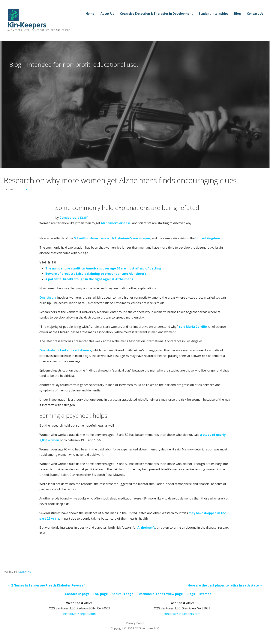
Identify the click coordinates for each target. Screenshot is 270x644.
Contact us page (77, 594)
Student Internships (213, 14)
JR (26, 189)
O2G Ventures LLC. (147, 628)
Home (90, 14)
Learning (25, 572)
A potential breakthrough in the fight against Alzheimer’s (89, 279)
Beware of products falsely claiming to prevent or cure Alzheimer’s (96, 274)
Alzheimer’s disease (116, 223)
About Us (107, 14)
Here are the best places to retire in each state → (225, 585)
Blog (237, 14)
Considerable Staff (73, 218)
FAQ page (101, 594)
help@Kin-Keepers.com (79, 614)
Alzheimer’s (146, 527)
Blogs (191, 594)
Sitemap (205, 594)
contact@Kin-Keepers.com (182, 614)
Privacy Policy (135, 623)
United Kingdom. (208, 238)
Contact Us (255, 14)
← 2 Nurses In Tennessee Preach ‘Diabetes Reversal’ (46, 585)
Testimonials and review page (160, 594)
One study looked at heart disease (65, 350)
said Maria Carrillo (193, 327)
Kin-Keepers (27, 25)
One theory (48, 297)
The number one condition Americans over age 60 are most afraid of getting (103, 268)
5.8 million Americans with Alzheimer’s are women (112, 238)
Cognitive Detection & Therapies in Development (156, 14)
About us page (122, 594)
